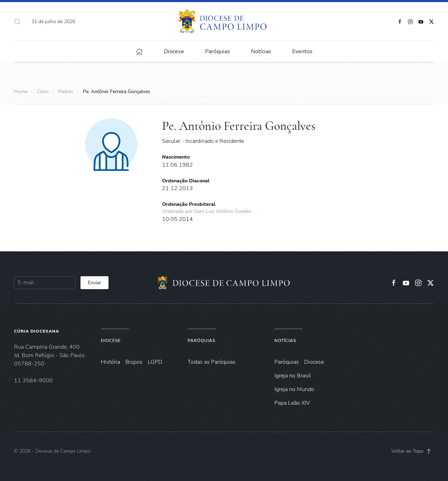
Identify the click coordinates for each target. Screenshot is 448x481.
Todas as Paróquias (212, 362)
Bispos (134, 362)
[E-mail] (45, 283)
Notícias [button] (261, 51)
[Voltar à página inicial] (224, 21)
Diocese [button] (174, 51)
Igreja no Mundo (294, 389)
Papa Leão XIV (292, 403)
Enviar (94, 283)
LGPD (155, 362)
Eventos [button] (302, 51)
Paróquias (218, 51)
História (110, 362)
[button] (17, 21)
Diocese (111, 341)
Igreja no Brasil (293, 376)
